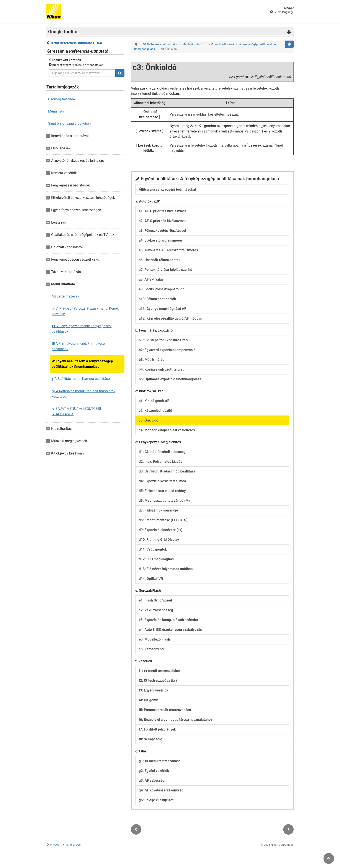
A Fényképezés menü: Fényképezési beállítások (82, 329)
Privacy (54, 845)
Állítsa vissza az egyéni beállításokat (167, 189)
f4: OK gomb (149, 700)
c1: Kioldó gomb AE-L (156, 401)
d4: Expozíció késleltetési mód (163, 481)
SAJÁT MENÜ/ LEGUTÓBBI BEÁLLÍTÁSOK (76, 411)
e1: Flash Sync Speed (155, 600)
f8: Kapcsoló (150, 739)
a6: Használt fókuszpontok (160, 260)
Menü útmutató (193, 44)
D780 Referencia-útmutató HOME (77, 43)
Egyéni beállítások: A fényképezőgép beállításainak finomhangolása (82, 364)
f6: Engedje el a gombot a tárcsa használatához (176, 720)
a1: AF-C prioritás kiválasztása (163, 211)
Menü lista (56, 111)
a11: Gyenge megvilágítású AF (163, 309)
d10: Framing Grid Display (159, 540)
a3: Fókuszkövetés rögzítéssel (162, 231)
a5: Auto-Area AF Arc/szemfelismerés (168, 250)
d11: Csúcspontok (153, 549)
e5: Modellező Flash (154, 639)
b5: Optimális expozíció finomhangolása (170, 379)
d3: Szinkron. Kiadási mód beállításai (168, 471)
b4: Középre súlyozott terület (161, 369)
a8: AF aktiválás (151, 279)
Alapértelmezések (65, 296)
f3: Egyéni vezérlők (154, 690)
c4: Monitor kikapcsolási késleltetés (167, 430)
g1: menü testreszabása (160, 761)
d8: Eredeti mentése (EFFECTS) (163, 520)
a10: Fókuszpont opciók (157, 299)
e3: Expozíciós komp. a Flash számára (168, 620)
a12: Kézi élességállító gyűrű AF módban (171, 318)
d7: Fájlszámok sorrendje (158, 510)
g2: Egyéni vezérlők (154, 771)
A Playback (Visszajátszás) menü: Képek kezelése (85, 311)
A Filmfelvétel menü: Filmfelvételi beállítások (79, 346)
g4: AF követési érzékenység (161, 790)
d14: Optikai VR (151, 579)
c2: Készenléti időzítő (155, 411)
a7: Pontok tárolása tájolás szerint (165, 270)
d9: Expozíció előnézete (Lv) (161, 530)
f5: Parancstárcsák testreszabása (165, 710)
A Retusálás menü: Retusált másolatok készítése (83, 394)
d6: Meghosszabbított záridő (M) (164, 501)
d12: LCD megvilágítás (156, 559)
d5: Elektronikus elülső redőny (162, 491)
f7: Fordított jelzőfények (157, 729)
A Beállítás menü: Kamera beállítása (81, 379)
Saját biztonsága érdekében (69, 123)
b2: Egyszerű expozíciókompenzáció (167, 350)
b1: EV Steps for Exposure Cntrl (163, 340)
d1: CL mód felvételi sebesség (162, 452)
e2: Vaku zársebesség (156, 610)
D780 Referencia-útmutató (160, 44)
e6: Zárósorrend (151, 649)
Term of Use (73, 845)
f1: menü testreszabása (159, 671)
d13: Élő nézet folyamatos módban (166, 569)
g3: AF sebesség (152, 781)
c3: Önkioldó (149, 420)
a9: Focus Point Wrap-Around (162, 289)
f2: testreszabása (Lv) (158, 681)
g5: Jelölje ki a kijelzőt (156, 800)
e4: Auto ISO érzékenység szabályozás (170, 630)
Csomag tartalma (62, 99)
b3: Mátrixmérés (152, 360)
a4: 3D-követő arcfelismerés (161, 240)
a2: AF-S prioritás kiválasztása (163, 221)
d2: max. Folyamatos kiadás (160, 462)
